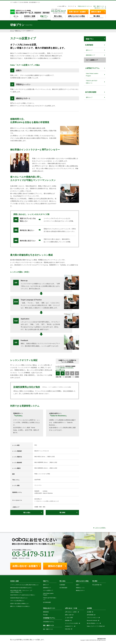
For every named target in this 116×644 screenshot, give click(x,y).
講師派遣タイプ (90, 55)
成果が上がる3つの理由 (82, 581)
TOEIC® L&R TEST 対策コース (92, 82)
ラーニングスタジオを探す (72, 623)
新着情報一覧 (68, 620)
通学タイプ (89, 50)
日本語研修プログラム (49, 618)
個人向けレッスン (99, 8)
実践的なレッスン (80, 588)
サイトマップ (71, 6)
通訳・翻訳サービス (99, 6)
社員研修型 (89, 45)
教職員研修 (46, 612)
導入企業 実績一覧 (97, 585)
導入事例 (62, 513)
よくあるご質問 (61, 6)
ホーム (12, 31)
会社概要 (89, 612)
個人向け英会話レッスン (93, 623)
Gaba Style (68, 629)
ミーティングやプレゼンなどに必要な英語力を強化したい (24, 585)
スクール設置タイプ (92, 60)
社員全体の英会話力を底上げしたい (19, 598)
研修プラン (18, 31)
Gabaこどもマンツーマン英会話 (95, 626)
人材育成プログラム (92, 68)
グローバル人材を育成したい (17, 601)
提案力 (78, 585)
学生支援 (45, 615)
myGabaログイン (69, 626)
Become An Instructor (92, 620)
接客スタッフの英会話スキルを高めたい (20, 606)
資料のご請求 (68, 615)
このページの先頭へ (100, 528)
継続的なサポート (80, 590)
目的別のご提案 (14, 581)
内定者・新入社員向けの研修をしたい (20, 604)
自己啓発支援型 (91, 92)
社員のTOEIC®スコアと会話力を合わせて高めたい (23, 595)
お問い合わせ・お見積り (71, 612)
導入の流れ (27, 513)
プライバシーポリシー (92, 618)
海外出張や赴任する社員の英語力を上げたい (21, 588)
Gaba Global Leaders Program (92, 75)
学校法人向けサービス (84, 6)
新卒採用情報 (90, 615)
